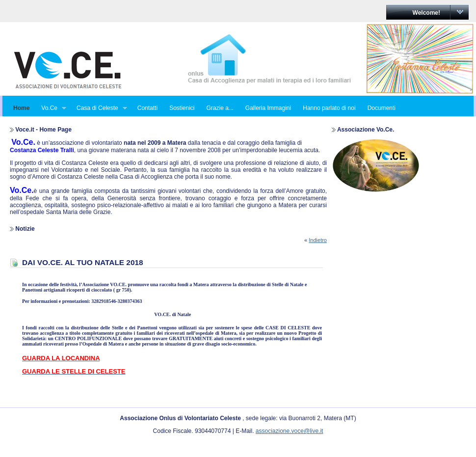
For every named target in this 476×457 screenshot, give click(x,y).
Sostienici (182, 108)
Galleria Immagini (268, 108)
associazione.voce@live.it (290, 431)
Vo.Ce (51, 108)
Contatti (147, 108)
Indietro (318, 240)
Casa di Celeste (99, 108)
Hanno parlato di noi (329, 108)
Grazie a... (220, 108)
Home (21, 108)
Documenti (382, 108)
